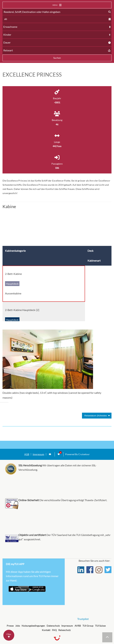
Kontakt (46, 630)
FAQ (54, 630)
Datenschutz (53, 626)
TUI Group (88, 626)
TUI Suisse (100, 626)
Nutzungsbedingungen (33, 626)
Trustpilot (83, 619)
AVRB (78, 626)
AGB (27, 454)
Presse (10, 626)
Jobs (18, 626)
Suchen (57, 58)
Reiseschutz (64, 630)
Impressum (38, 454)
